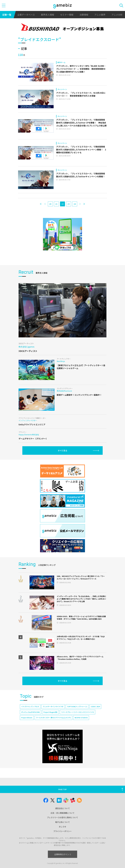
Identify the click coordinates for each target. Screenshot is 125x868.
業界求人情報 (47, 15)
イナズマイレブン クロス (30, 706)
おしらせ (62, 827)
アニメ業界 (100, 15)
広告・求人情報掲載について (63, 813)
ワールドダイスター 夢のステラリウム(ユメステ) (53, 718)
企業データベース (26, 15)
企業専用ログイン (63, 854)
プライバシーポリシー (62, 831)
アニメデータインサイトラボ (53, 706)
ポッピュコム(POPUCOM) (31, 712)
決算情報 (84, 15)
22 (62, 204)
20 (50, 204)
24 (75, 204)
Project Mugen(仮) (50, 712)
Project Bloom (27, 718)
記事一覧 (7, 15)
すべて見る (62, 450)
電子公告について (62, 822)
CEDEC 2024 (95, 706)
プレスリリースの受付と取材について (62, 817)
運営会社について (62, 808)
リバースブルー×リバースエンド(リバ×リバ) (78, 712)
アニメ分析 (117, 15)
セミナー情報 (67, 15)
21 (56, 204)
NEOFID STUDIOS (81, 718)
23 (69, 204)
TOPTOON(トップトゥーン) (77, 706)
